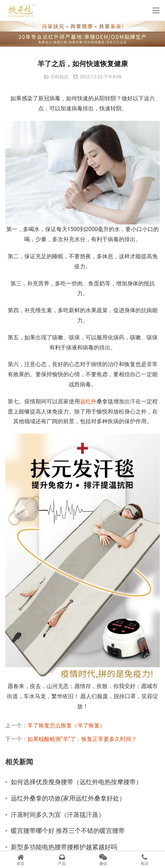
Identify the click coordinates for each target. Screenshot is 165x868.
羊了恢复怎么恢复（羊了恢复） (66, 725)
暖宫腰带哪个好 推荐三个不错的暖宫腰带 (68, 831)
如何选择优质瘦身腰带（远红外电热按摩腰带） (76, 782)
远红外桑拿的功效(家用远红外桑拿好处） (68, 798)
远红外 (88, 401)
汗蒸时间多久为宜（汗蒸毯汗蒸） (58, 815)
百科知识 (59, 77)
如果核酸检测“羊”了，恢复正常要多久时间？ (82, 739)
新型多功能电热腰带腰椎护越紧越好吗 (64, 847)
